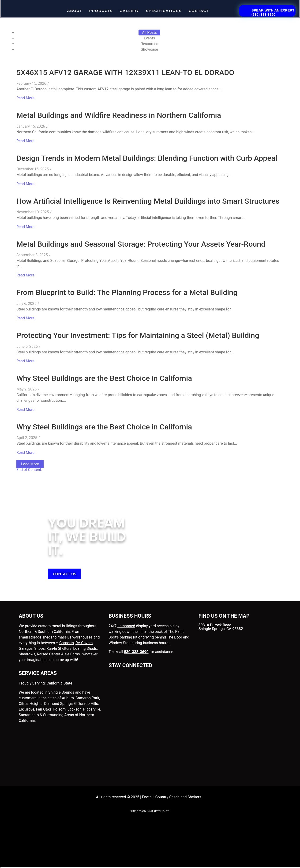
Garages (26, 648)
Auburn (68, 698)
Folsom (59, 709)
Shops (39, 648)
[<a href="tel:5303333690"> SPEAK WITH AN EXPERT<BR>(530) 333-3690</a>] (244, 10)
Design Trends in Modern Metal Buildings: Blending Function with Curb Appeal (147, 158)
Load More (30, 464)
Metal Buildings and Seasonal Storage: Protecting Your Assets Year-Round (141, 244)
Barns (75, 654)
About (75, 11)
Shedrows (27, 654)
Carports (67, 643)
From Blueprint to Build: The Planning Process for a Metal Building (127, 292)
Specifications (164, 11)
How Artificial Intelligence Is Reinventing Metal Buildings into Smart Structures (148, 201)
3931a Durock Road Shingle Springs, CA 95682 (221, 627)
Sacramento (29, 715)
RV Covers (84, 643)
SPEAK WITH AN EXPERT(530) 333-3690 (273, 12)
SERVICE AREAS (38, 673)
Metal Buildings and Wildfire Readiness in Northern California (119, 115)
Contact (199, 11)
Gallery (129, 11)
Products (101, 11)
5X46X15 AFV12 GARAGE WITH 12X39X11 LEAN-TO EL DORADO (125, 73)
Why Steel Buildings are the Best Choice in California (104, 378)
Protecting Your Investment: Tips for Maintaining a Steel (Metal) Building (138, 335)
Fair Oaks (44, 709)
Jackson (74, 709)
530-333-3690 (136, 652)
